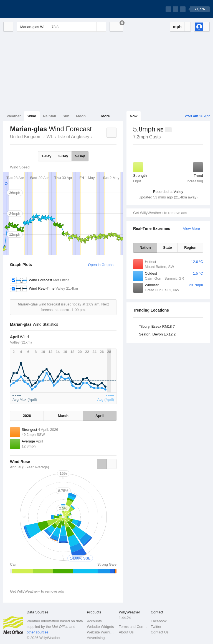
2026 (27, 416)
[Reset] (92, 27)
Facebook (159, 621)
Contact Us (160, 632)
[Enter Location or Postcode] (61, 27)
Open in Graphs (101, 265)
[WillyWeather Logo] (29, 9)
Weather (14, 116)
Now (134, 116)
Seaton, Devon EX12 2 (157, 334)
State (168, 248)
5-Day (80, 156)
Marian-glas (95, 136)
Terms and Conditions (133, 627)
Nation (145, 248)
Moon (81, 116)
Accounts (94, 621)
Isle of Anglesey (74, 137)
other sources (38, 632)
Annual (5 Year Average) (30, 467)
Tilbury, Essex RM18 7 (157, 326)
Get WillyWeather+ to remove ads (160, 213)
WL (50, 137)
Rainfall (50, 116)
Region (190, 248)
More (106, 116)
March (63, 416)
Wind (32, 116)
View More (192, 229)
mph (177, 27)
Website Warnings (101, 632)
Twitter (156, 627)
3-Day (63, 156)
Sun (66, 116)
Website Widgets (100, 627)
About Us (126, 632)
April (100, 416)
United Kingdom (26, 137)
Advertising (96, 638)
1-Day (46, 156)
